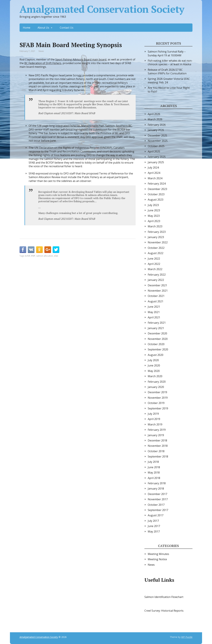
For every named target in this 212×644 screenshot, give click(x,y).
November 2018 (158, 446)
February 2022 (157, 275)
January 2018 (156, 489)
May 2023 (154, 216)
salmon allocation (45, 256)
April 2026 (154, 114)
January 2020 (156, 387)
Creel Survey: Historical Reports (164, 611)
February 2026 (157, 125)
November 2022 (158, 242)
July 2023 (153, 205)
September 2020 (158, 349)
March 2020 (155, 376)
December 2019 (157, 392)
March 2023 (155, 226)
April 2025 (154, 152)
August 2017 (156, 515)
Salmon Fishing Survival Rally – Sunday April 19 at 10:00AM (167, 53)
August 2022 (156, 253)
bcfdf (27, 256)
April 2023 (154, 221)
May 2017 (154, 531)
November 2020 (158, 339)
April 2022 (154, 264)
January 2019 (156, 435)
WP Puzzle (187, 637)
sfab (56, 256)
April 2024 (154, 173)
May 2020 (154, 371)
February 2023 (157, 232)
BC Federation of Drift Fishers (43, 63)
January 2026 (156, 130)
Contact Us (67, 28)
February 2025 (157, 157)
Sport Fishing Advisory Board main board (81, 59)
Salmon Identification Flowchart (164, 597)
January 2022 (156, 280)
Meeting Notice (157, 559)
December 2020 (157, 333)
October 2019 (156, 403)
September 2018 (158, 456)
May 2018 (154, 473)
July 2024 (153, 168)
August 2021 (156, 301)
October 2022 (156, 248)
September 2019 (158, 408)
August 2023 (156, 200)
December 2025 (157, 135)
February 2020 (157, 382)
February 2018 (157, 483)
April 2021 (154, 317)
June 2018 (154, 467)
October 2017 (156, 505)
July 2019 (153, 414)
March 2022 (155, 269)
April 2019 (154, 419)
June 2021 (154, 307)
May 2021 (154, 312)
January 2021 (156, 328)
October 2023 (156, 194)
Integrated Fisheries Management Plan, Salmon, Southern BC (94, 126)
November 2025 (158, 141)
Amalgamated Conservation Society (102, 9)
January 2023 (156, 237)
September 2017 (158, 510)
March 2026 (155, 119)
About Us (43, 28)
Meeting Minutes (158, 554)
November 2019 (158, 398)
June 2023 (154, 210)
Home (27, 28)
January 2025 (156, 162)
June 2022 (154, 259)
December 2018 (157, 440)
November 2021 (158, 291)
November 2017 (158, 499)
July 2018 (153, 462)
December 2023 (157, 189)
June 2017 (154, 526)
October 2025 (156, 146)
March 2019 (155, 424)
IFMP (33, 256)
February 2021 (157, 323)
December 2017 (157, 494)
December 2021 (157, 285)
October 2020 (156, 344)
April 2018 (154, 478)
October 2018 (156, 451)
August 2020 (156, 355)
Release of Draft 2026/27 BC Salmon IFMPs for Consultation (167, 72)
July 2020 (153, 360)
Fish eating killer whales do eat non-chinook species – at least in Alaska (170, 62)
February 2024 (157, 184)
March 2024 (155, 178)
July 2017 (153, 521)
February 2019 (157, 430)
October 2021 (156, 296)
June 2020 (154, 365)
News (41, 51)
